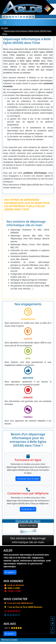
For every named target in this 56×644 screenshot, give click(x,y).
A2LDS (27, 643)
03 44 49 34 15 (28, 509)
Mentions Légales (9, 640)
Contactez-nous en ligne (28, 479)
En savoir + (10, 572)
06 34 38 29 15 (12, 615)
